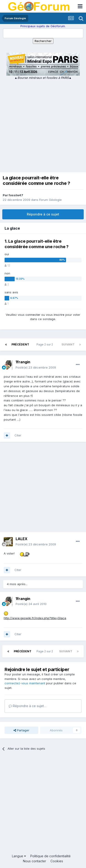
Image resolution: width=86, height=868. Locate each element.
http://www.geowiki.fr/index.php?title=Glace (35, 618)
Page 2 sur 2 (45, 344)
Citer (18, 435)
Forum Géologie (50, 200)
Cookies (57, 861)
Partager (21, 730)
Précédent (20, 344)
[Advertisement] (43, 125)
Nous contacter (35, 861)
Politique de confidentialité (50, 856)
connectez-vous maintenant (25, 683)
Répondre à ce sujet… (28, 706)
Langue (19, 856)
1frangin (23, 362)
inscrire (59, 315)
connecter (33, 315)
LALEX (22, 539)
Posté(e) (36, 367)
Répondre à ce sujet (43, 214)
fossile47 (16, 195)
